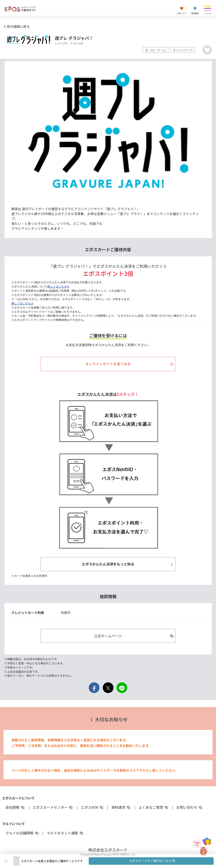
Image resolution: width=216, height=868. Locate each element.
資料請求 (121, 807)
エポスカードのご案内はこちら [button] (152, 861)
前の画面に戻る (16, 26)
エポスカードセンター (53, 807)
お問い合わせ (190, 807)
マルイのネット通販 (65, 833)
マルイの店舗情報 (22, 833)
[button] (117, 861)
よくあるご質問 (154, 807)
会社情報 (15, 807)
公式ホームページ (134, 636)
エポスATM (92, 807)
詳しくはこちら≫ (58, 286)
